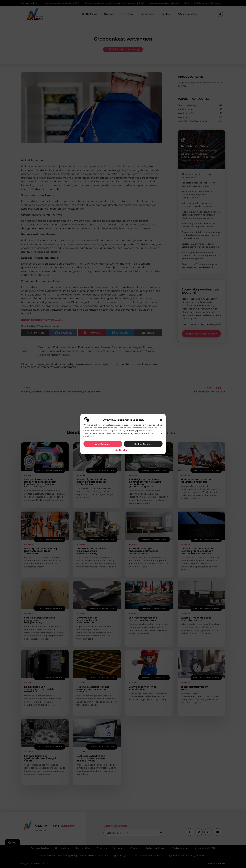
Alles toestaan (103, 444)
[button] (161, 420)
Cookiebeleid (121, 450)
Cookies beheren (143, 444)
